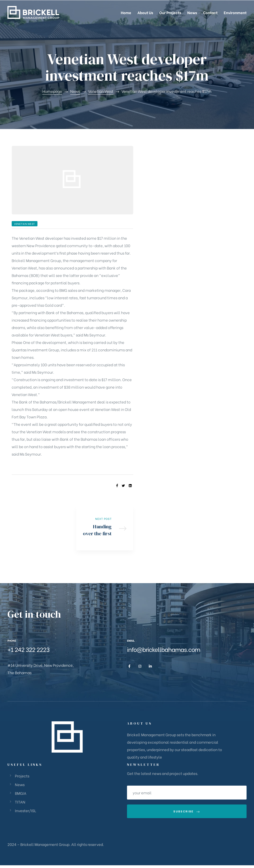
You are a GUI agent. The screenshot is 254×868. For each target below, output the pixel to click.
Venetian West (25, 224)
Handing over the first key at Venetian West (105, 530)
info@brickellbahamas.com (164, 652)
